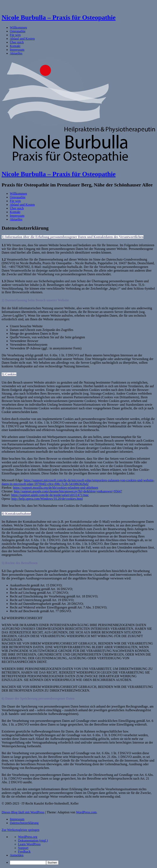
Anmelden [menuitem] (17, 855)
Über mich (17, 42)
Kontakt (15, 46)
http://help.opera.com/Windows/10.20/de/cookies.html (47, 499)
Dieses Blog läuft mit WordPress (23, 812)
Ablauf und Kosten (22, 39)
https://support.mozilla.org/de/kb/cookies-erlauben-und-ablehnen (56, 488)
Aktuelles (16, 53)
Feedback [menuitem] (24, 852)
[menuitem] (83, 863)
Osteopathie (18, 31)
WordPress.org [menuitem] (28, 837)
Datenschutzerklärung (24, 823)
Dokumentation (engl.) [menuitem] (33, 840)
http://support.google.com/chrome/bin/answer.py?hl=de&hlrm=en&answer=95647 (68, 491)
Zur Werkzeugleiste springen (20, 830)
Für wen (15, 35)
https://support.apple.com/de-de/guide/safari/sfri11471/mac (50, 495)
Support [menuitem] (23, 848)
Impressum (17, 50)
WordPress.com (86, 812)
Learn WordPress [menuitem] (29, 844)
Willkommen (18, 28)
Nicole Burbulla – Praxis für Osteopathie (59, 17)
